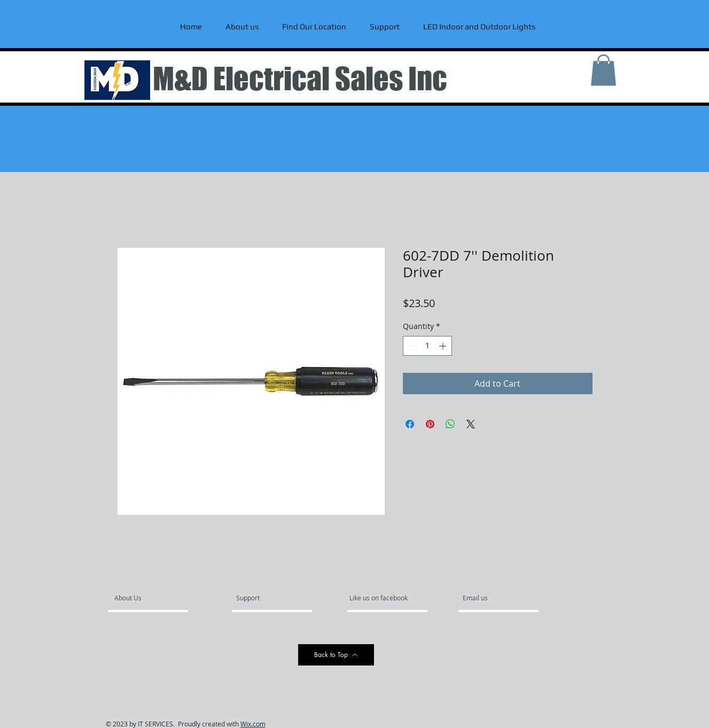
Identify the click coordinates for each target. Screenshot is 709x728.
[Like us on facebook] (381, 598)
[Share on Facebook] (410, 424)
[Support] (262, 598)
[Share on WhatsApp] (450, 424)
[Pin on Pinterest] (430, 424)
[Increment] (444, 346)
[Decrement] (411, 346)
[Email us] (492, 598)
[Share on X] (471, 424)
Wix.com (253, 724)
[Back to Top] (336, 655)
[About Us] (155, 598)
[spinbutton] (427, 346)
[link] (603, 70)
